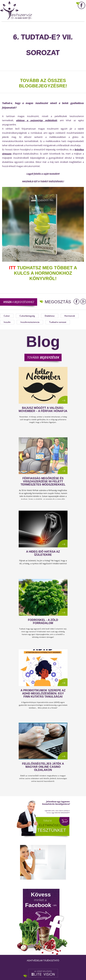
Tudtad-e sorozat (58, 322)
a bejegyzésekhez (19, 302)
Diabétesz (50, 316)
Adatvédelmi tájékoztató (43, 960)
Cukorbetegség (27, 316)
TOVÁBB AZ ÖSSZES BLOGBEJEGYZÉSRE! (43, 83)
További (43, 357)
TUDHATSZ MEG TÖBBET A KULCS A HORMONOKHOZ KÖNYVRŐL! (43, 273)
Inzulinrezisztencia (30, 322)
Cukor (7, 316)
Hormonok (70, 316)
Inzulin (7, 322)
